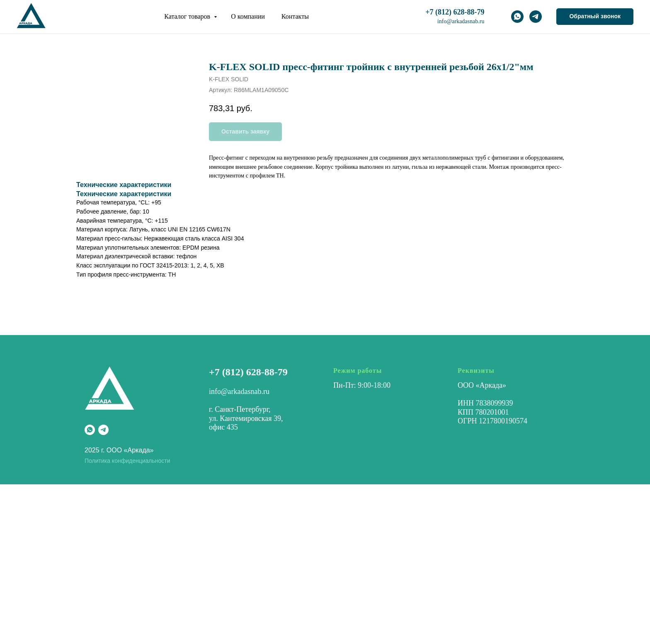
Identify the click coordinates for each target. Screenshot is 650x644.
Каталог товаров (188, 16)
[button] (595, 17)
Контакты (295, 16)
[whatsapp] (517, 17)
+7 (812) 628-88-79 (248, 372)
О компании (248, 16)
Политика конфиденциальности (127, 461)
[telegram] (536, 17)
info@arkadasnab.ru (461, 21)
